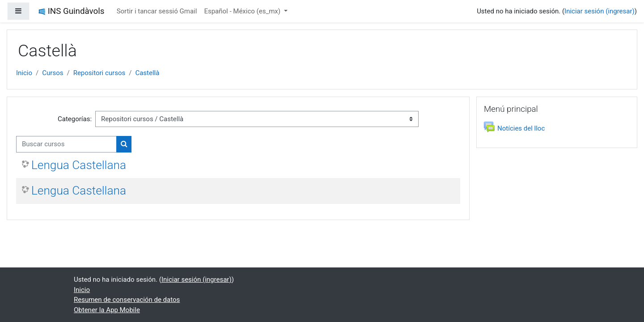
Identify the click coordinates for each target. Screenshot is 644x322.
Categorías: (75, 119)
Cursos (53, 73)
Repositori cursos (100, 73)
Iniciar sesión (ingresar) (600, 11)
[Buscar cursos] (66, 144)
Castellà (147, 73)
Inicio (24, 73)
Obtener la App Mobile (107, 310)
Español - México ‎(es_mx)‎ (243, 11)
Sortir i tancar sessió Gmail (157, 11)
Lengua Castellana (79, 165)
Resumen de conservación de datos (127, 300)
